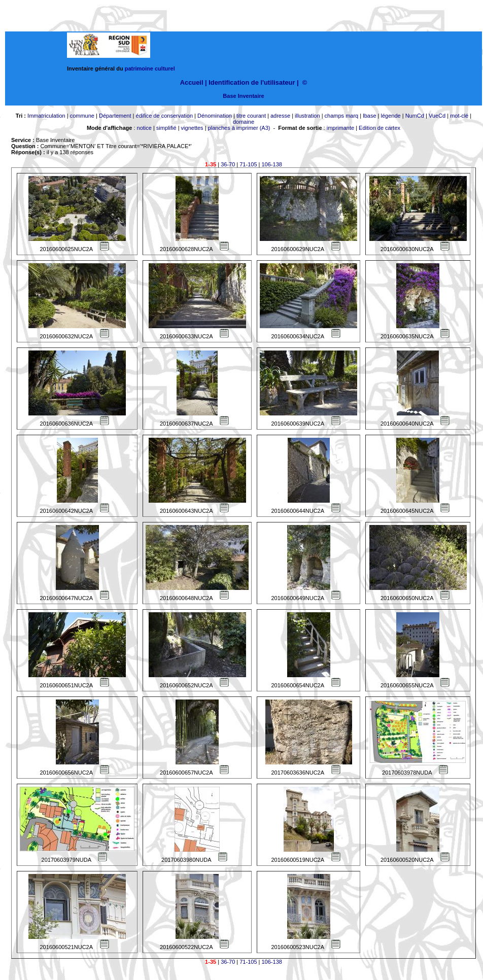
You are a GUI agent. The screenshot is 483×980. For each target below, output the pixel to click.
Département (115, 116)
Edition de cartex (379, 128)
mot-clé (459, 116)
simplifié (166, 128)
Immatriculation (46, 116)
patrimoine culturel (150, 68)
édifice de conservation (165, 116)
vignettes (192, 128)
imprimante (340, 128)
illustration (307, 116)
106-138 (272, 164)
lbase (369, 116)
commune (82, 116)
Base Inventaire (243, 96)
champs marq (342, 116)
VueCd (437, 116)
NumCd (415, 116)
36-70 (228, 164)
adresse (280, 116)
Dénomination (215, 116)
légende (391, 116)
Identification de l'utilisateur (252, 82)
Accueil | (194, 82)
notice (144, 128)
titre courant (251, 116)
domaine (244, 122)
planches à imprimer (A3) (239, 128)
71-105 (248, 164)
